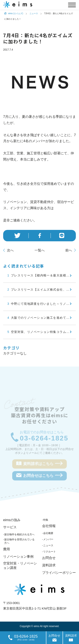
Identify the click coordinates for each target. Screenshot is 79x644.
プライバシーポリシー (59, 573)
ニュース (48, 545)
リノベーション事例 (18, 557)
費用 (7, 549)
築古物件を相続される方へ (19, 534)
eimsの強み (12, 520)
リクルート (50, 552)
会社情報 (49, 526)
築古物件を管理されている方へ (19, 541)
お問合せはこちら (39, 476)
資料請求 (49, 565)
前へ (69, 250)
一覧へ (40, 250)
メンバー (48, 539)
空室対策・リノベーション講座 (20, 566)
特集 (46, 520)
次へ (10, 250)
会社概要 (48, 533)
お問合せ (49, 558)
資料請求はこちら (39, 464)
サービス (10, 527)
